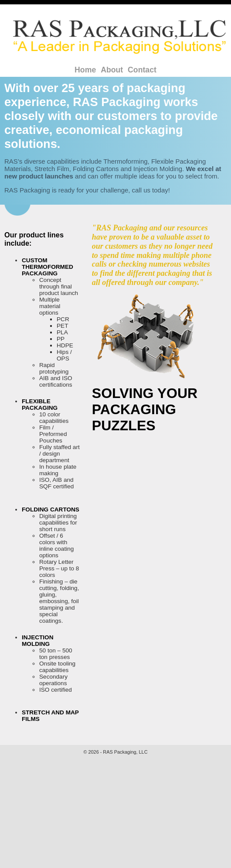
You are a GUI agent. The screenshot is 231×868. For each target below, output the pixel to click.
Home (85, 70)
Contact (142, 70)
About (112, 70)
